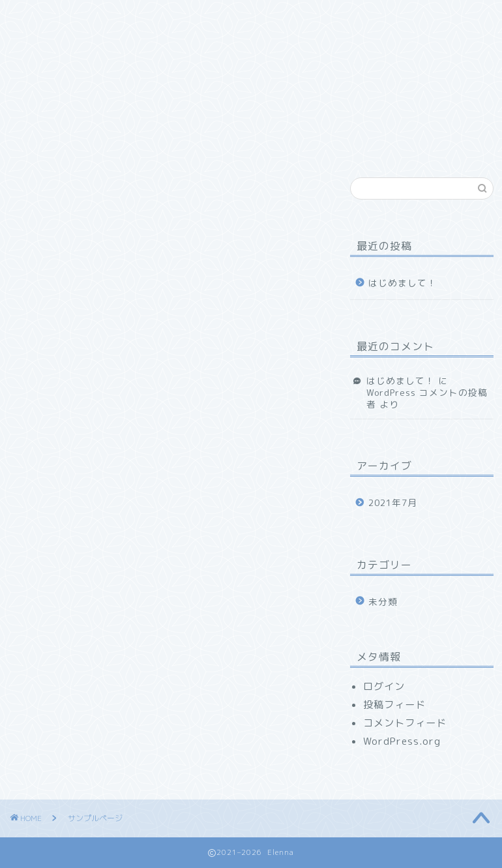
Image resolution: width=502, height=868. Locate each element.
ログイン (384, 686)
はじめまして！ (403, 283)
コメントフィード (405, 723)
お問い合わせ (59, 44)
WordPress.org (402, 741)
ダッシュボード (247, 656)
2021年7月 (393, 502)
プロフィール (121, 18)
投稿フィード (394, 705)
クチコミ (355, 18)
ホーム (44, 18)
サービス (202, 18)
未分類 (383, 602)
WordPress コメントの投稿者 (427, 398)
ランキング (279, 18)
